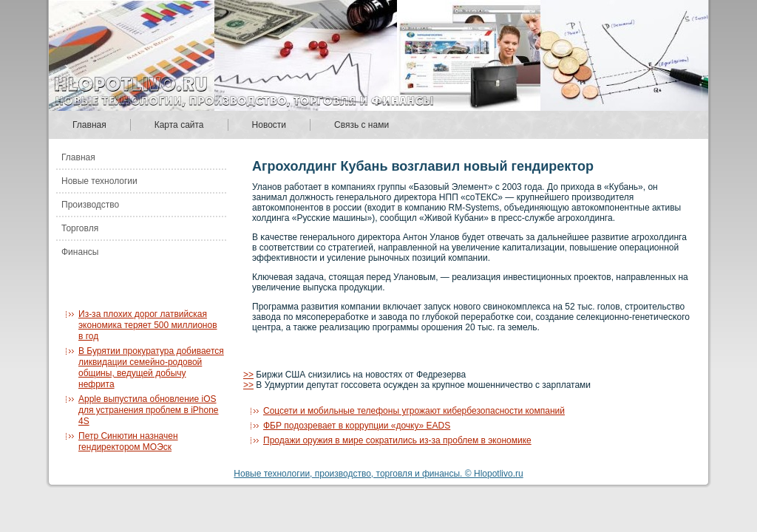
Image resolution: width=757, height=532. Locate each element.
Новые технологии (99, 181)
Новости (269, 125)
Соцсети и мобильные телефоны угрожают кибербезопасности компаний (414, 411)
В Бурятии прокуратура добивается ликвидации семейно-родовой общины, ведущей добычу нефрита (151, 368)
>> (248, 375)
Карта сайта (179, 125)
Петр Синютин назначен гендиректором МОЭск (128, 441)
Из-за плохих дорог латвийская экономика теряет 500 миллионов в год (148, 325)
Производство (90, 205)
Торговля (80, 228)
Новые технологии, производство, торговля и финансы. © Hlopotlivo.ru (378, 474)
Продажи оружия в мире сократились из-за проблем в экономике (397, 440)
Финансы (80, 252)
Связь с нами (361, 125)
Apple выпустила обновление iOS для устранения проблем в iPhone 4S (149, 410)
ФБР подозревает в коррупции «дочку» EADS (357, 426)
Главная (89, 125)
